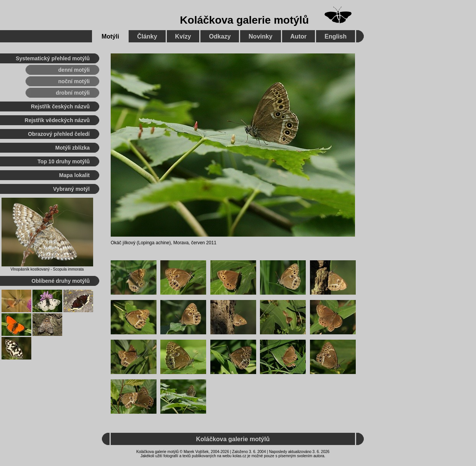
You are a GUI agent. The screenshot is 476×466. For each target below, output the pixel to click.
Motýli (110, 36)
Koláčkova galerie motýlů (244, 20)
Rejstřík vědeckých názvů (57, 120)
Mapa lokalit (74, 175)
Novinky (260, 36)
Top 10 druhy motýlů (64, 161)
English (336, 36)
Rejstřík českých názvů (60, 106)
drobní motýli (73, 93)
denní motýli (74, 70)
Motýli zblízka (73, 148)
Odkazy (220, 36)
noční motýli (74, 81)
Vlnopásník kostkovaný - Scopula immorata (47, 269)
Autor (299, 36)
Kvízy (183, 36)
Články (147, 36)
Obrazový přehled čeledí (59, 134)
